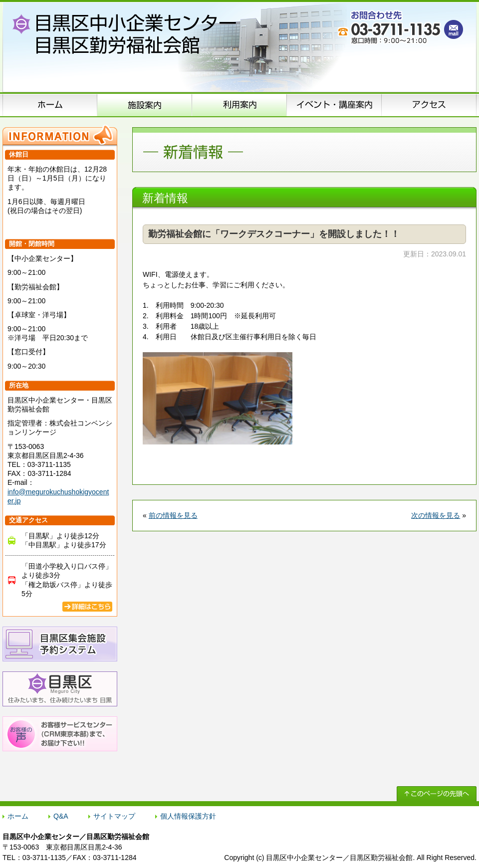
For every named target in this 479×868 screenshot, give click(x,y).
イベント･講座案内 (334, 105)
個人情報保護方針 (188, 816)
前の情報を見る (173, 515)
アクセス (429, 105)
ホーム (50, 105)
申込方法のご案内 (239, 105)
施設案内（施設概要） (145, 105)
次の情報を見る (436, 515)
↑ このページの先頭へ (437, 794)
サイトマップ (114, 816)
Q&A (61, 816)
